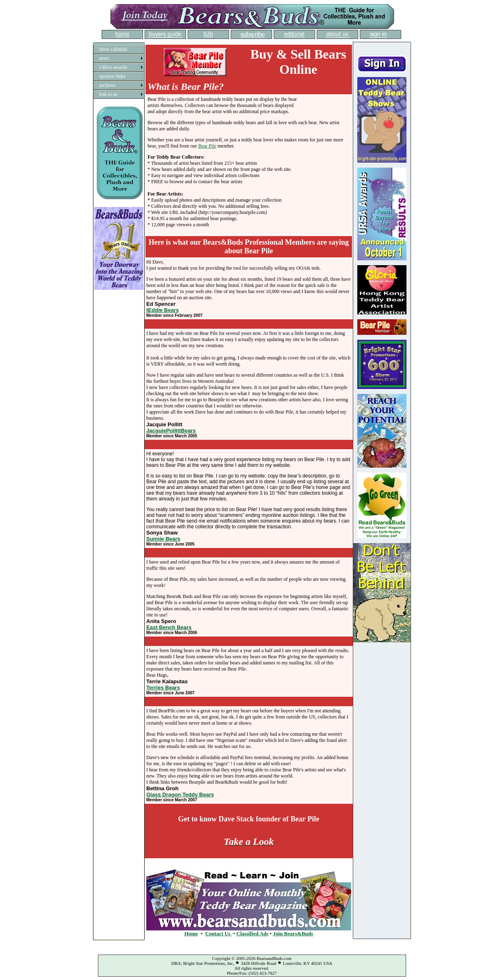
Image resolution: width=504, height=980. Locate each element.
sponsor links (112, 76)
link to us (108, 94)
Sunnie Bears (163, 539)
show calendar (113, 49)
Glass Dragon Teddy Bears (180, 795)
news (104, 58)
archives (107, 85)
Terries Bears (163, 688)
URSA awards (113, 67)
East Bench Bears (169, 627)
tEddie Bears (162, 310)
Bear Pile (207, 146)
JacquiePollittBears (171, 431)
